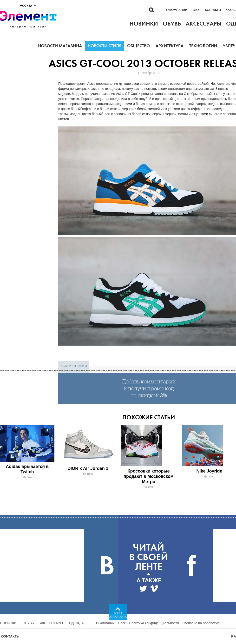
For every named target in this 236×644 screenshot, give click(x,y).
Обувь (28, 623)
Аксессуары (52, 623)
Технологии (203, 46)
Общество (138, 46)
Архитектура (170, 46)
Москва (28, 6)
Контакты (213, 10)
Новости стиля (105, 46)
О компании (177, 10)
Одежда (76, 623)
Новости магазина (60, 46)
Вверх (118, 613)
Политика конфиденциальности (154, 623)
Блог (196, 10)
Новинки (8, 623)
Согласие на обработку (201, 623)
